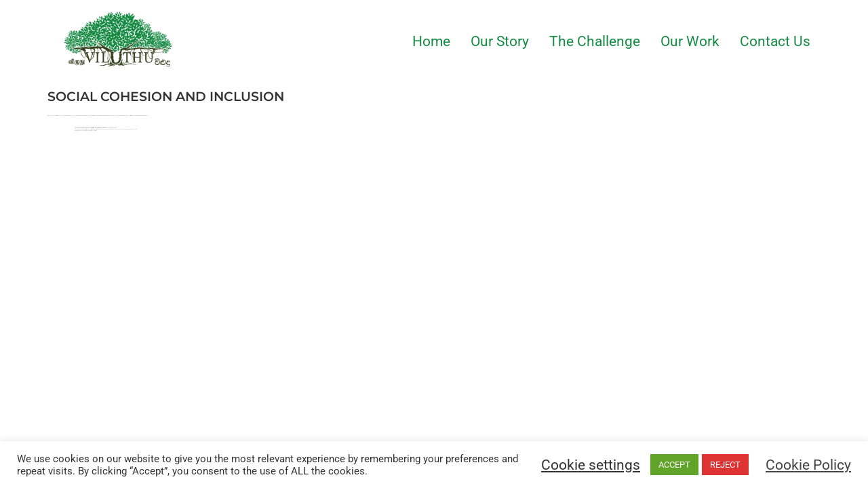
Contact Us (775, 41)
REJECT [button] (725, 465)
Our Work (690, 41)
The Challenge (595, 41)
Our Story (500, 41)
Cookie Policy (808, 465)
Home (431, 41)
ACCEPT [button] (674, 465)
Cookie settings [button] (591, 465)
